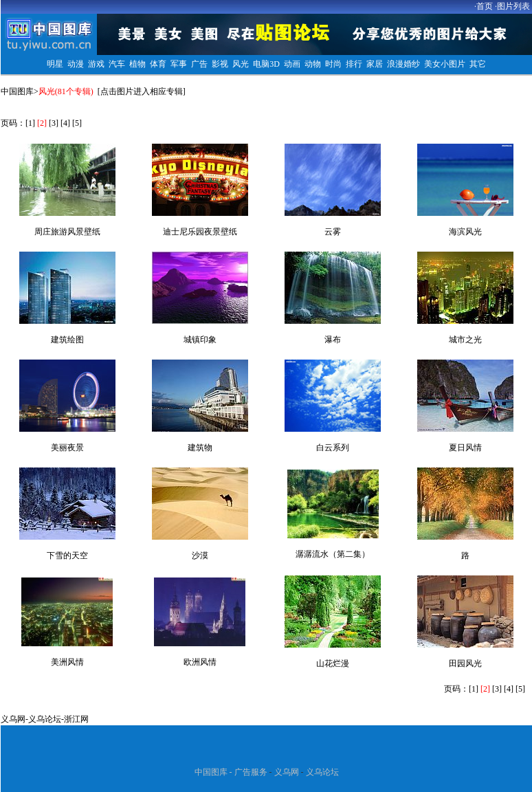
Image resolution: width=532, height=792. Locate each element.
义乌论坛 (45, 719)
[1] (30, 123)
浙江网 (76, 719)
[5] (77, 123)
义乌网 (13, 719)
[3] (54, 123)
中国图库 (17, 91)
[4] (65, 123)
